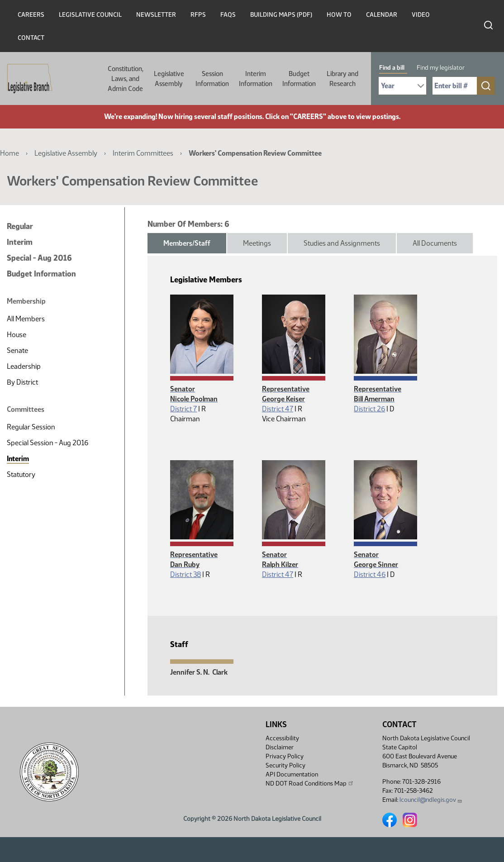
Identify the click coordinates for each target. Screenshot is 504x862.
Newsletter (156, 15)
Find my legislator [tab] (441, 68)
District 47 (278, 409)
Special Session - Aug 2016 (48, 443)
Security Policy (285, 765)
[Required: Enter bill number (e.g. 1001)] (455, 86)
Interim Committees (143, 153)
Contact (31, 38)
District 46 (370, 574)
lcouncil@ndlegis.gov (431, 800)
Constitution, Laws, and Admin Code (126, 79)
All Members (26, 319)
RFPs (198, 15)
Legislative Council (90, 15)
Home (10, 153)
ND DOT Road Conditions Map (310, 783)
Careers (31, 15)
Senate (17, 350)
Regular (20, 226)
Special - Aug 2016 (39, 258)
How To (339, 15)
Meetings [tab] (257, 243)
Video (421, 15)
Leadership (24, 366)
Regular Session (31, 427)
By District (22, 382)
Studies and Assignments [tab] (342, 243)
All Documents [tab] (435, 243)
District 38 (185, 574)
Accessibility (282, 738)
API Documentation (292, 774)
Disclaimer (280, 747)
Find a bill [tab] (392, 68)
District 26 (369, 409)
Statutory (21, 474)
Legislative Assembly (169, 79)
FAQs (228, 15)
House (17, 335)
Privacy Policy (285, 756)
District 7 (183, 409)
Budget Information (299, 79)
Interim (20, 242)
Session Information (212, 79)
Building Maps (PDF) (281, 15)
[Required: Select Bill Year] (402, 86)
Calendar (382, 15)
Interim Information (256, 79)
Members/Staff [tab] (187, 243)
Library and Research (342, 79)
